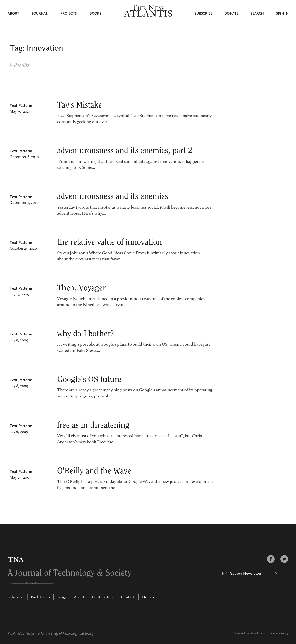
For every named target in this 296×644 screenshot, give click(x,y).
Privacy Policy (279, 633)
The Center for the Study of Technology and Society (60, 634)
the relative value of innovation (109, 242)
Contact (128, 597)
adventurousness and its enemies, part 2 (125, 151)
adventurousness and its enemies (113, 196)
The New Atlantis (255, 633)
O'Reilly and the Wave (94, 471)
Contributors (103, 597)
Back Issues (40, 597)
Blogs (62, 597)
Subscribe (204, 14)
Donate (232, 14)
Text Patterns (21, 106)
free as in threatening (93, 425)
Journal (40, 14)
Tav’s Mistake (80, 105)
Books (95, 14)
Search (257, 14)
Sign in (282, 14)
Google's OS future (89, 380)
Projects (69, 14)
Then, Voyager (82, 288)
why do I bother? (86, 334)
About (14, 14)
